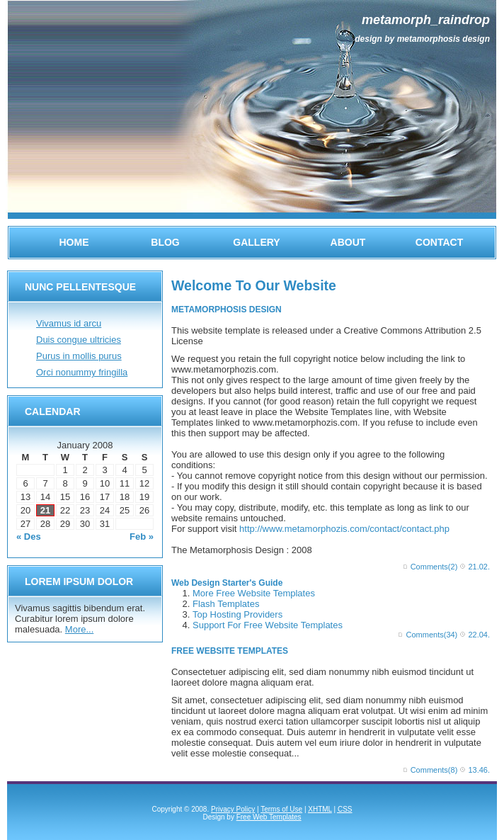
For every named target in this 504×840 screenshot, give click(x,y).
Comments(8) (434, 770)
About (348, 242)
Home (74, 242)
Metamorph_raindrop (426, 20)
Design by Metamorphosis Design (422, 39)
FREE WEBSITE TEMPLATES (230, 651)
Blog (165, 242)
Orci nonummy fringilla (82, 372)
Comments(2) (434, 567)
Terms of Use (281, 809)
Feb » (142, 537)
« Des (29, 537)
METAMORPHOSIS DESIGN (227, 310)
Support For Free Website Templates (268, 625)
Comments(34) (432, 635)
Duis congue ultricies (79, 340)
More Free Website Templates (254, 593)
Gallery (256, 242)
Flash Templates (226, 604)
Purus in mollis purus (79, 356)
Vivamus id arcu (69, 323)
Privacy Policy (233, 809)
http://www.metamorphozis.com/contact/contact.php (344, 529)
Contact (439, 242)
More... (79, 629)
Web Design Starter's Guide (227, 583)
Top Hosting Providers (237, 614)
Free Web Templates (269, 817)
